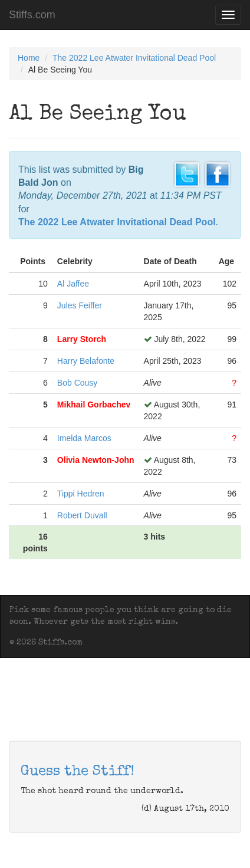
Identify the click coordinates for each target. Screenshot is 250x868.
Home (29, 58)
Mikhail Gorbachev (94, 405)
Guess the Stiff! (78, 772)
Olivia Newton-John (96, 460)
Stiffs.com (32, 15)
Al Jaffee (73, 284)
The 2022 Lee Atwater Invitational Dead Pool (134, 58)
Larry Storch (82, 339)
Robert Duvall (82, 515)
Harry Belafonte (86, 361)
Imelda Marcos (84, 438)
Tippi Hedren (81, 494)
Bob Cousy (77, 383)
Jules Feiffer (80, 305)
